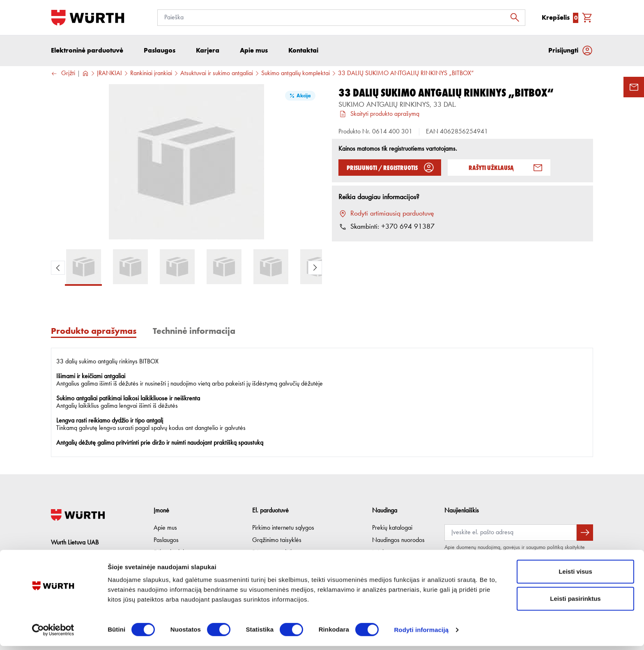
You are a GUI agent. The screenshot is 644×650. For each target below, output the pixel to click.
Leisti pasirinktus (575, 603)
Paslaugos (166, 540)
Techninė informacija (194, 332)
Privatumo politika (274, 553)
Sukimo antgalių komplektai (296, 74)
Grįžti (63, 75)
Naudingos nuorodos (398, 540)
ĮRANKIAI (109, 74)
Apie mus (165, 528)
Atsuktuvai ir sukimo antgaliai (217, 74)
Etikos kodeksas (174, 553)
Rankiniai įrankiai (151, 74)
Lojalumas (384, 553)
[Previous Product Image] (58, 269)
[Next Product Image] (315, 269)
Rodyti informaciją (421, 634)
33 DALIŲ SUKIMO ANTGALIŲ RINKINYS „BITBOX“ (406, 74)
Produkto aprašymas (94, 332)
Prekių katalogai (392, 528)
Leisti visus (575, 575)
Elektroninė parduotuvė (87, 51)
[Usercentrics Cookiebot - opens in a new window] (53, 634)
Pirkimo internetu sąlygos (283, 528)
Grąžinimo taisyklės (277, 540)
